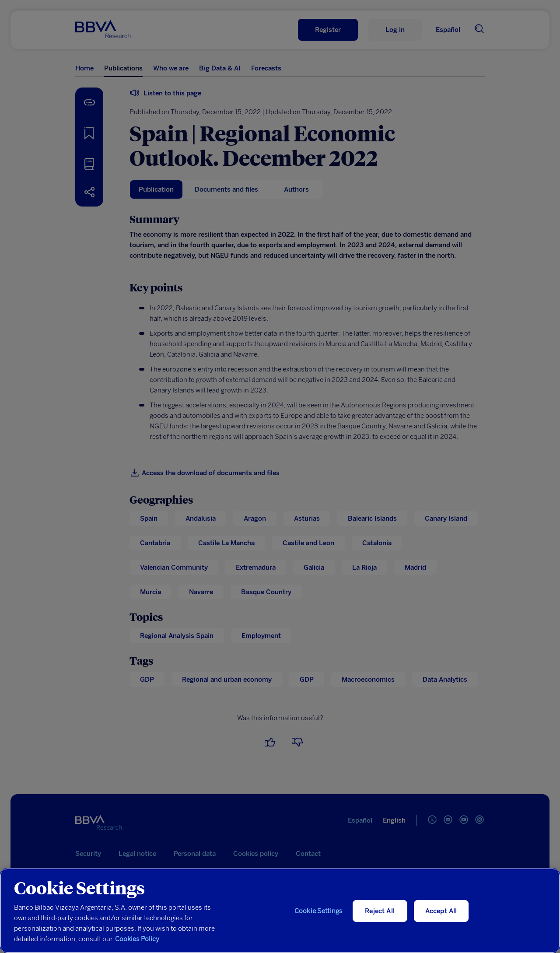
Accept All (441, 911)
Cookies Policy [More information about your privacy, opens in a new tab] (137, 939)
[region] (280, 911)
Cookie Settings (318, 911)
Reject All (380, 911)
